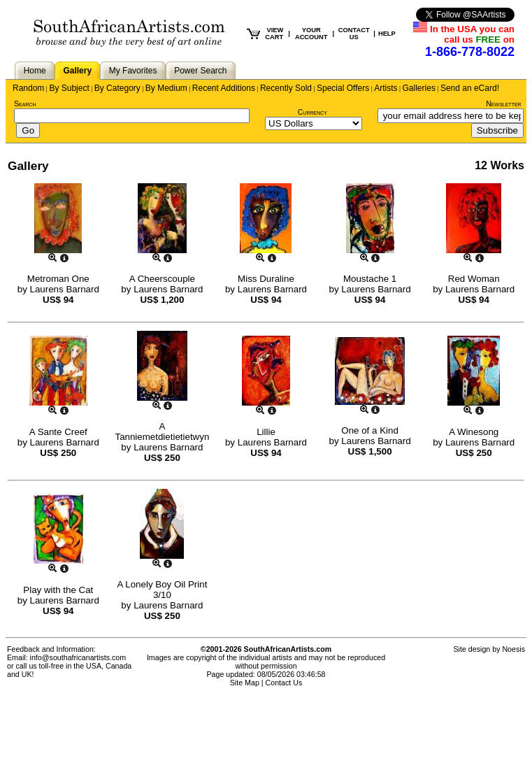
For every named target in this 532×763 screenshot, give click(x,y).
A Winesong (474, 432)
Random (28, 88)
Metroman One (58, 279)
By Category (117, 88)
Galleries (419, 88)
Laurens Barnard (65, 289)
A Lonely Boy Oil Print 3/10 (162, 590)
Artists (386, 88)
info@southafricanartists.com (78, 657)
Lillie (266, 432)
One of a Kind (370, 430)
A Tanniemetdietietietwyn (162, 432)
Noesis (513, 649)
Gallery (77, 71)
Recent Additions (224, 88)
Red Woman (474, 279)
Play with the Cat (58, 590)
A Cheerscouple (162, 279)
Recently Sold (286, 88)
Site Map (245, 683)
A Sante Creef (58, 432)
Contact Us (284, 683)
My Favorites (133, 71)
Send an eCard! (470, 88)
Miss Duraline (266, 279)
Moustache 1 (370, 279)
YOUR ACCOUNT (311, 34)
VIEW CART (274, 34)
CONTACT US (354, 34)
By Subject (69, 88)
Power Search (200, 71)
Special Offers (343, 88)
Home (35, 71)
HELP (387, 34)
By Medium (166, 88)
